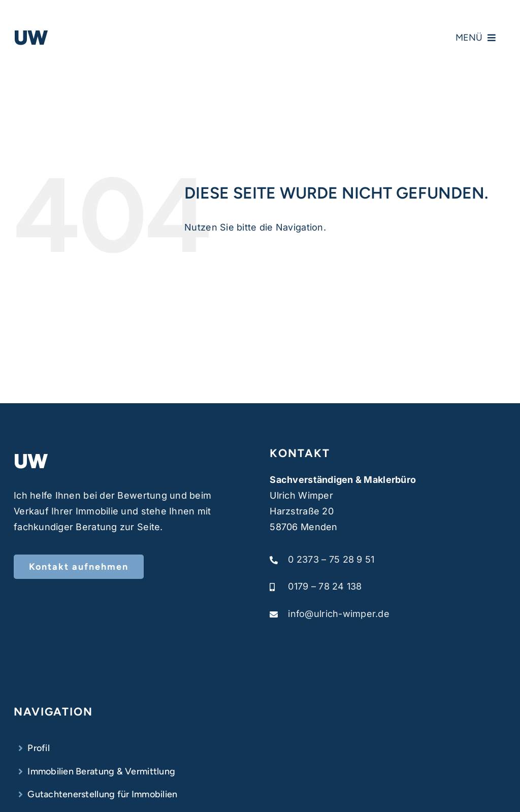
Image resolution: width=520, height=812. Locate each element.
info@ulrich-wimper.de (339, 614)
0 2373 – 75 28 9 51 (331, 559)
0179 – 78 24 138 (325, 586)
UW (31, 38)
